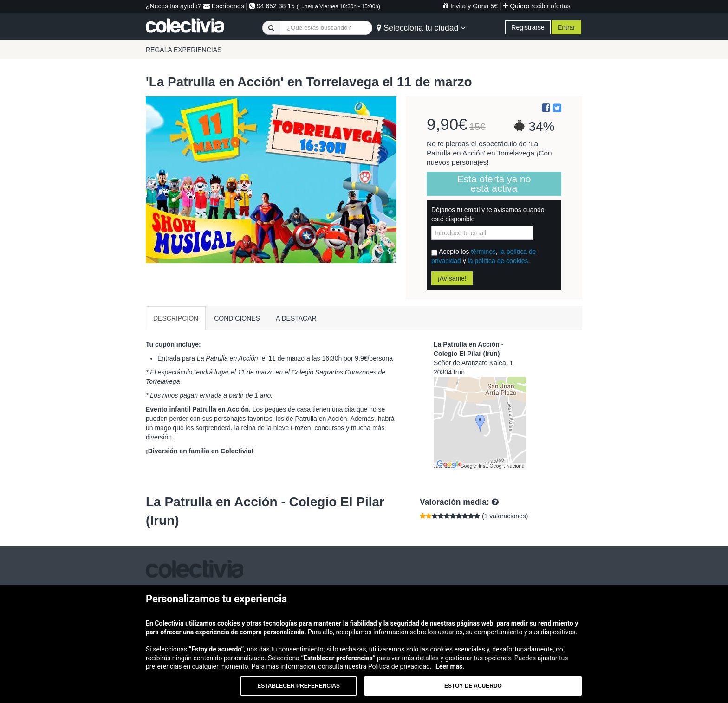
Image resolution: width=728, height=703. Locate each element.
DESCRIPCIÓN (176, 318)
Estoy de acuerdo (473, 686)
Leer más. (450, 666)
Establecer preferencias (299, 686)
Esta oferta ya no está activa (494, 184)
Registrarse (528, 27)
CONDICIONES (237, 318)
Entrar (566, 27)
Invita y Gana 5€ (470, 6)
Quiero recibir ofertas (537, 6)
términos (483, 252)
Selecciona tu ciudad (421, 28)
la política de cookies (498, 261)
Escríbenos (224, 6)
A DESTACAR (296, 318)
